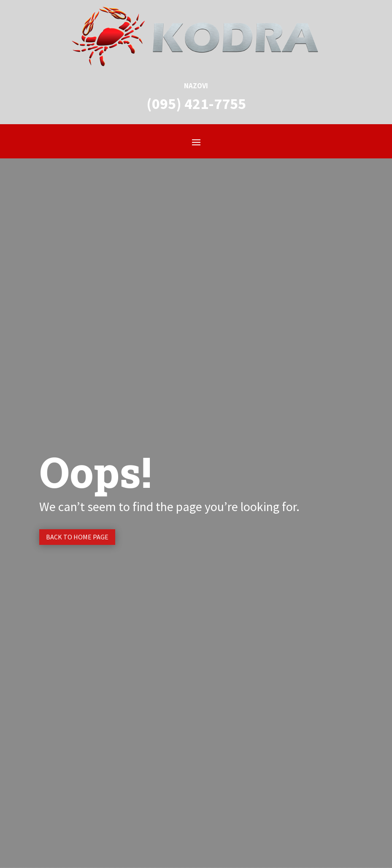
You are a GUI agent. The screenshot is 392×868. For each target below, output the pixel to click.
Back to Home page (77, 537)
